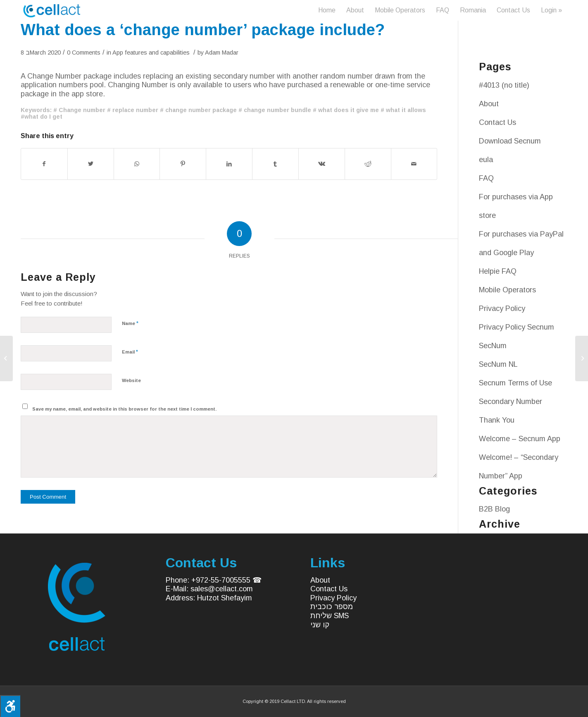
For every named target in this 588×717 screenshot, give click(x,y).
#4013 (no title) (504, 85)
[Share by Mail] (414, 164)
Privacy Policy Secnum (517, 327)
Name (130, 323)
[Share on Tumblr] (275, 164)
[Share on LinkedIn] (229, 164)
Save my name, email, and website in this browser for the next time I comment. (124, 409)
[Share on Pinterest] (183, 164)
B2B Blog (494, 509)
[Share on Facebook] (44, 164)
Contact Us (498, 122)
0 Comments (84, 53)
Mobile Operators (507, 290)
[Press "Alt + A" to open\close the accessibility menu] (10, 706)
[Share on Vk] (322, 164)
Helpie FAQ (498, 271)
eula (486, 160)
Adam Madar (222, 53)
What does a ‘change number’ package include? (203, 30)
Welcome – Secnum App (520, 439)
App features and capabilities (151, 53)
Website (131, 380)
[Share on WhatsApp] (137, 164)
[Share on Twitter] (91, 164)
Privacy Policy (502, 308)
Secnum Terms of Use (515, 383)
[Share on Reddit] (368, 164)
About (489, 104)
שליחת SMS (330, 616)
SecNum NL (498, 364)
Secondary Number (511, 402)
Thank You (497, 420)
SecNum (493, 346)
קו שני (320, 625)
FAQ (486, 178)
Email (130, 352)
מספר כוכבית (332, 607)
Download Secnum (510, 141)
